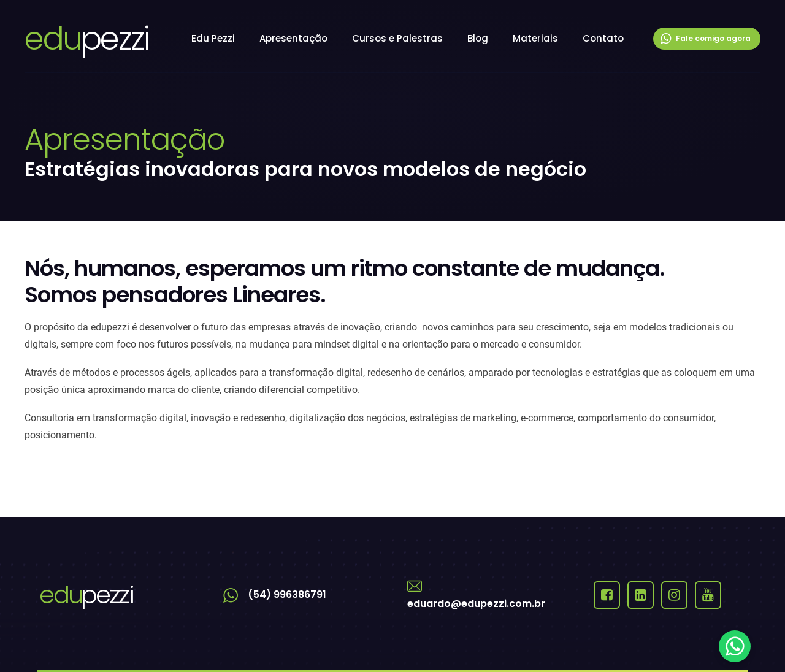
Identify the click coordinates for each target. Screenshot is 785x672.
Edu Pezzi (213, 38)
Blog (478, 38)
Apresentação (293, 38)
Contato (603, 38)
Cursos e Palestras (397, 38)
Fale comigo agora (706, 39)
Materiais (535, 38)
